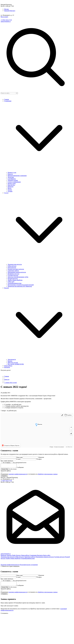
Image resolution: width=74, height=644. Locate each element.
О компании (8, 101)
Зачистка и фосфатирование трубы (18, 277)
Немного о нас (12, 172)
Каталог (7, 288)
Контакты (7, 367)
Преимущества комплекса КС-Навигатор (20, 286)
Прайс (14, 556)
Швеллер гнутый (13, 363)
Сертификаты (12, 179)
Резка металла (12, 268)
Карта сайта (47, 556)
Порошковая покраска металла (17, 272)
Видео (10, 188)
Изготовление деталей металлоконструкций (21, 285)
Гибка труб (11, 282)
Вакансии (11, 187)
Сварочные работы (13, 271)
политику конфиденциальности (18, 475)
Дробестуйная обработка (15, 280)
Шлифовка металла (13, 274)
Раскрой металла (13, 278)
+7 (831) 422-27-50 (6, 20)
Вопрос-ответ (12, 183)
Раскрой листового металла (16, 269)
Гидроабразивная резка (15, 283)
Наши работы (8, 366)
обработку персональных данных (48, 475)
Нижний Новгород (10, 11)
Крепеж (10, 361)
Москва (6, 9)
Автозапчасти (12, 359)
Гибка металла (12, 266)
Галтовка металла (13, 275)
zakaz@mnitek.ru (6, 21)
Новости (10, 174)
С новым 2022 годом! (11, 383)
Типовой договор (13, 180)
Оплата (10, 190)
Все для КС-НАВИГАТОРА (16, 364)
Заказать (9, 556)
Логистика (11, 177)
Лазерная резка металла (15, 264)
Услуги (6, 193)
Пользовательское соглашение (29, 565)
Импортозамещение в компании (17, 176)
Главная (7, 99)
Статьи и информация (14, 182)
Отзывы (10, 191)
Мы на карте (4, 17)
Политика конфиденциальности (10, 565)
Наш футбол (11, 185)
